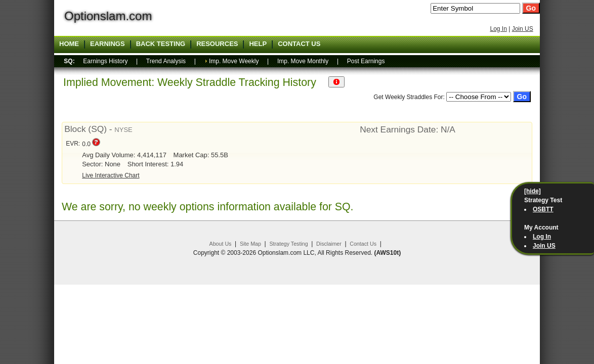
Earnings (108, 44)
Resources (217, 44)
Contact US (299, 44)
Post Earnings (366, 61)
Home (69, 44)
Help (258, 44)
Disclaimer (329, 244)
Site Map (250, 244)
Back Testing (161, 44)
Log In (498, 29)
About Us (221, 244)
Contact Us (363, 244)
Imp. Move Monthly (303, 61)
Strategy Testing (288, 244)
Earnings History (105, 61)
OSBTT (543, 209)
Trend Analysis (166, 61)
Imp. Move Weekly (234, 61)
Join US (523, 29)
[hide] (533, 191)
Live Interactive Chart (111, 175)
